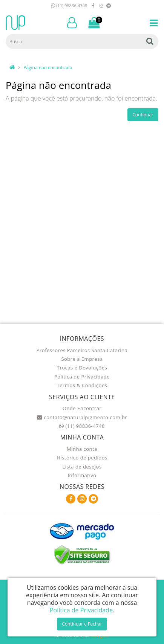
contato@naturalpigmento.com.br (82, 417)
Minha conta (82, 449)
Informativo (82, 475)
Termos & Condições (82, 385)
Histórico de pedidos (82, 458)
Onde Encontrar (82, 408)
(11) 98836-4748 (69, 5)
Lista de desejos (82, 467)
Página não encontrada (48, 68)
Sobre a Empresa (82, 359)
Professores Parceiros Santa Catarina (82, 350)
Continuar (143, 115)
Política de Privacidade (82, 377)
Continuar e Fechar (82, 624)
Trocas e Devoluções (82, 368)
